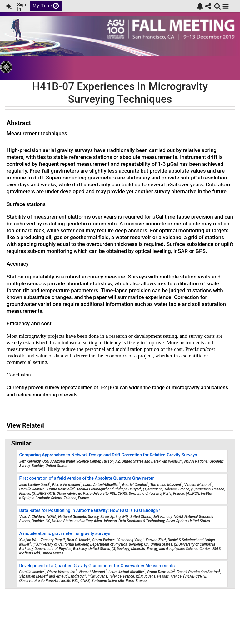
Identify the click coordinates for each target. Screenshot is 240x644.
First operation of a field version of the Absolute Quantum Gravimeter (87, 478)
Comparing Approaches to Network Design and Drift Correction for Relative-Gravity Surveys (108, 455)
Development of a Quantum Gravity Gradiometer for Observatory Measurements (97, 566)
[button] (226, 6)
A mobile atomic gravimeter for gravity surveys (65, 533)
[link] (200, 6)
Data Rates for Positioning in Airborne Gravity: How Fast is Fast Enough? (90, 510)
